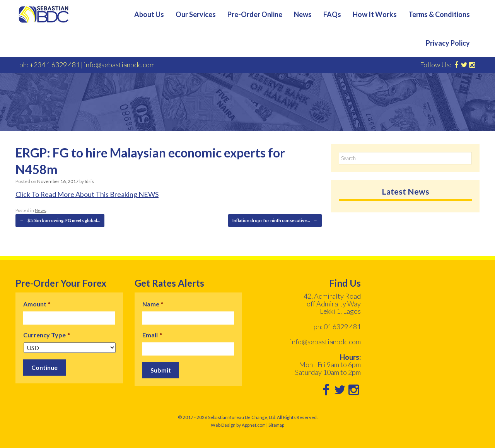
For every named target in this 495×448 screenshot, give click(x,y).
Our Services (196, 14)
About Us (149, 14)
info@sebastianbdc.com (119, 65)
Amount (37, 304)
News (303, 14)
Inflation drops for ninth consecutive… (275, 221)
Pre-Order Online (255, 14)
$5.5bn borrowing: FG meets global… (60, 221)
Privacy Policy (448, 43)
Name (153, 304)
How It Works (375, 14)
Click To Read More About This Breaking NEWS (87, 194)
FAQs (332, 14)
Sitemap (276, 425)
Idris (89, 181)
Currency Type (47, 335)
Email (152, 335)
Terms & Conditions (439, 14)
